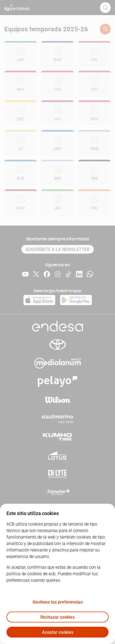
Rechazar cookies (58, 617)
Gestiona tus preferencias (58, 602)
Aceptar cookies (58, 632)
